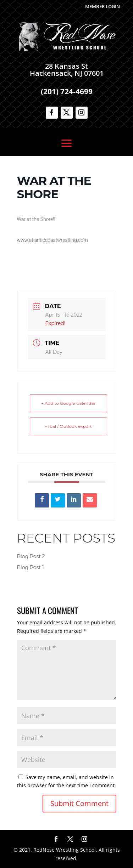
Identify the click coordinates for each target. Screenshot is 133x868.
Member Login (102, 6)
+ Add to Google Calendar (68, 403)
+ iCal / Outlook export (68, 426)
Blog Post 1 (31, 567)
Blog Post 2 (31, 556)
